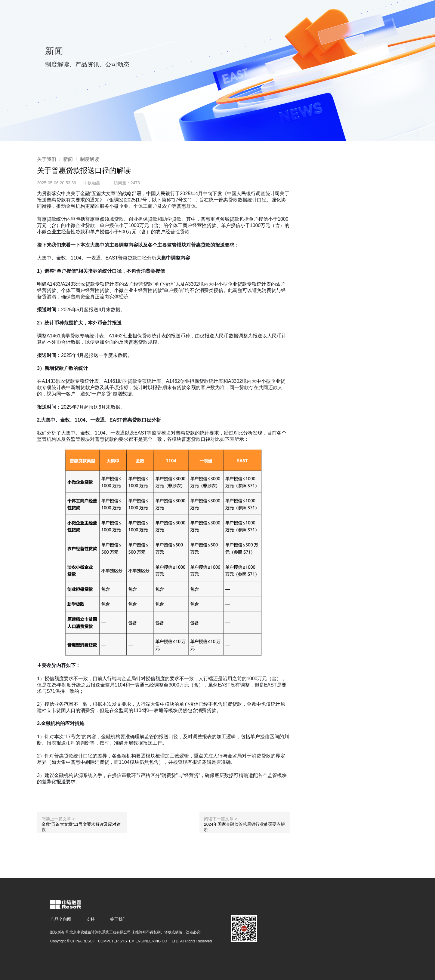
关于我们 (47, 159)
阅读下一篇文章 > (221, 819)
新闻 (68, 159)
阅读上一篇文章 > (58, 819)
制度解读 (90, 159)
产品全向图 (61, 919)
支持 (91, 919)
